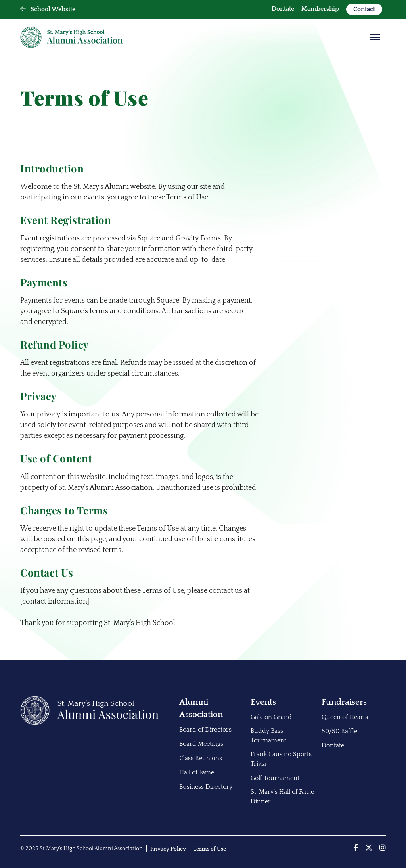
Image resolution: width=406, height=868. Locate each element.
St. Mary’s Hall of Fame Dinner (282, 797)
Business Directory (206, 787)
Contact (364, 9)
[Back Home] (71, 37)
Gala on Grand (271, 717)
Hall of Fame (197, 772)
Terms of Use (210, 849)
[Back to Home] (90, 723)
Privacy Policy (168, 849)
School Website (48, 9)
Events (263, 702)
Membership (320, 9)
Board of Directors (205, 730)
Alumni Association (201, 708)
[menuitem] (283, 9)
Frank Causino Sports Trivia (281, 759)
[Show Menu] (375, 37)
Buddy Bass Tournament (268, 736)
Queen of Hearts (345, 717)
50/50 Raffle (339, 731)
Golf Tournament (275, 778)
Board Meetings (201, 744)
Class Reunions (201, 758)
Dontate (283, 9)
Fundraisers (344, 702)
